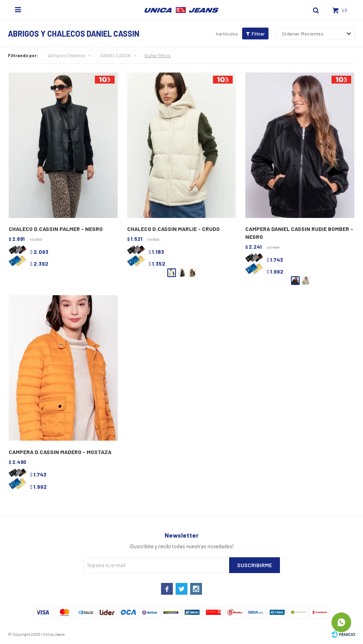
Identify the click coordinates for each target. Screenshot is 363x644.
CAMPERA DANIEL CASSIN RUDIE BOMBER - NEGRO (299, 233)
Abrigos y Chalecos (66, 55)
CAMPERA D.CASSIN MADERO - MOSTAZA (60, 452)
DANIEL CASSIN (116, 55)
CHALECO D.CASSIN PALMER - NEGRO (56, 229)
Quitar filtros (158, 55)
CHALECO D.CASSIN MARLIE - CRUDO (173, 229)
